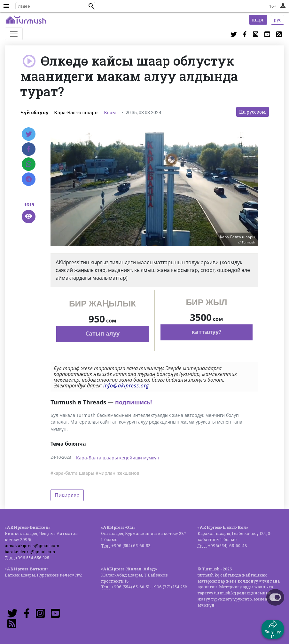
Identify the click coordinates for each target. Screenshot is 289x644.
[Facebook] (29, 149)
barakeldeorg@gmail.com (30, 552)
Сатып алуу (102, 333)
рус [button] (277, 20)
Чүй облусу (35, 112)
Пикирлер (67, 495)
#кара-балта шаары (72, 473)
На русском (253, 112)
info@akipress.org (126, 386)
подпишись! (133, 402)
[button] (91, 6)
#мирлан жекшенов (117, 473)
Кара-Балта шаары (76, 112)
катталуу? (207, 332)
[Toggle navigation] (14, 34)
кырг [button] (258, 20)
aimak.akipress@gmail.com (32, 545)
